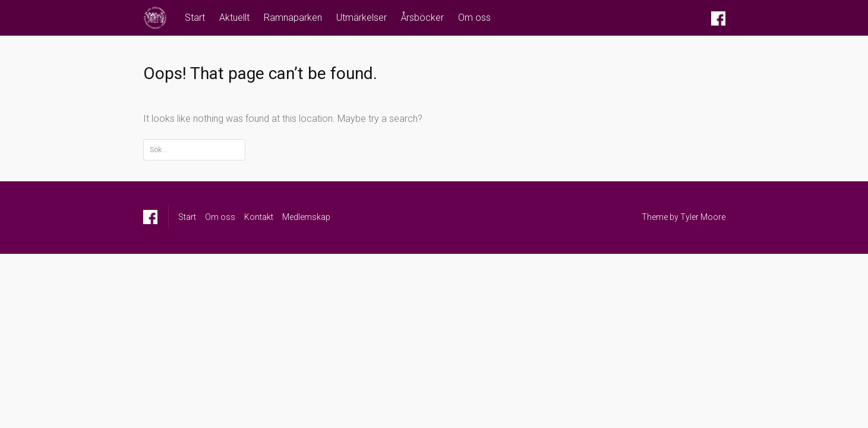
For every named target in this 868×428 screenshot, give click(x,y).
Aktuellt (234, 18)
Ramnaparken (293, 18)
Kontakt (259, 217)
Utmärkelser (362, 18)
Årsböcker (422, 18)
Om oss (474, 18)
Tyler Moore (703, 217)
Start (195, 18)
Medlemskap (306, 217)
